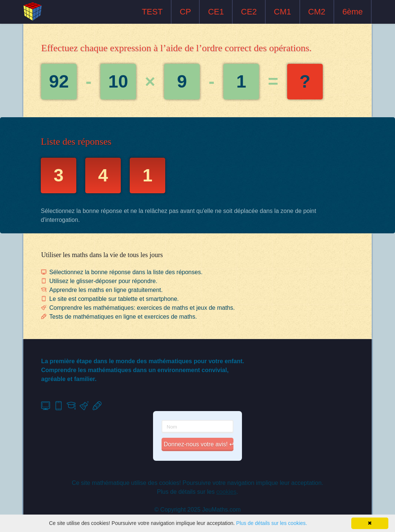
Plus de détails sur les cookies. (271, 523)
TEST (152, 12)
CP (185, 12)
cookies (226, 492)
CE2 (249, 12)
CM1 (282, 12)
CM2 (317, 12)
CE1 (216, 12)
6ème (353, 12)
